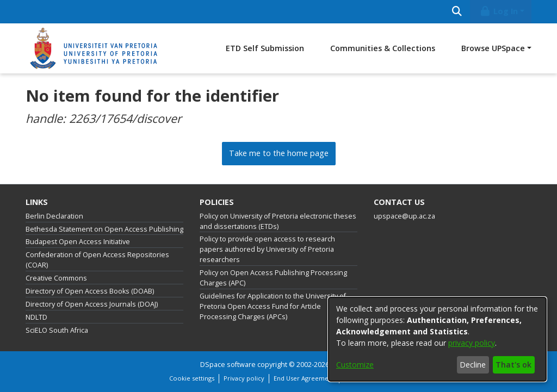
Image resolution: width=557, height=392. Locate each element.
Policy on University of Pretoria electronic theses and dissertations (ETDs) (278, 221)
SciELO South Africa (57, 330)
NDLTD (36, 317)
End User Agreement (304, 378)
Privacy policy (244, 378)
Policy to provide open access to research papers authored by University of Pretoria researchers (267, 249)
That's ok (513, 365)
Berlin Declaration (54, 216)
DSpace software (228, 365)
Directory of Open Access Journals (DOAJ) (92, 304)
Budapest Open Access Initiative (78, 242)
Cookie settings (192, 378)
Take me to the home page (279, 153)
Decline (473, 365)
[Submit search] (457, 12)
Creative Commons (56, 278)
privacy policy (472, 343)
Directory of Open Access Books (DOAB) (90, 291)
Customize (355, 365)
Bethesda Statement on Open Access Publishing (104, 229)
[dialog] (437, 339)
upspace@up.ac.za (404, 216)
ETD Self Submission (265, 48)
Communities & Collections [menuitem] (383, 48)
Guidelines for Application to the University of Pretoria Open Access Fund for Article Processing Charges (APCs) (273, 306)
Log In (499, 11)
